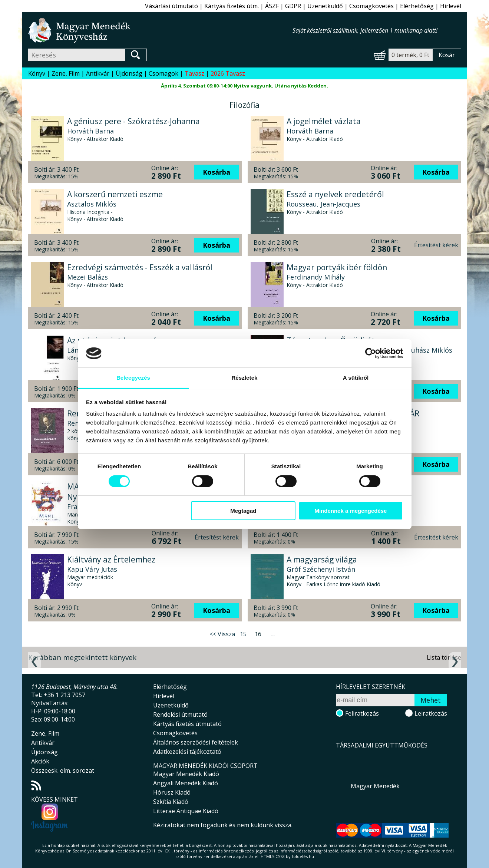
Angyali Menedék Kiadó (186, 783)
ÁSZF (272, 6)
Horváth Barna (90, 131)
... (273, 634)
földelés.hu (303, 856)
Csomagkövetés (371, 6)
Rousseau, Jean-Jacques (323, 204)
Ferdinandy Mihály (316, 277)
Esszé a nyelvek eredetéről (335, 194)
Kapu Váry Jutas (92, 569)
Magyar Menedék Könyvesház (160, 30)
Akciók (40, 761)
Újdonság (129, 73)
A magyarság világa (322, 560)
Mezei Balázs (87, 277)
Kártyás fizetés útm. (232, 6)
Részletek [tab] (244, 378)
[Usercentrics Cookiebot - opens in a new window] (371, 353)
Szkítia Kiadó (171, 802)
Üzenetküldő (325, 6)
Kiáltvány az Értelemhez (111, 560)
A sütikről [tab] (356, 378)
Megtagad (243, 511)
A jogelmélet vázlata (324, 121)
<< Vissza (222, 634)
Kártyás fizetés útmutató (187, 724)
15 (243, 634)
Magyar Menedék (375, 786)
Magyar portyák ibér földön (337, 267)
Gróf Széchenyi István (321, 569)
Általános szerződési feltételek (196, 742)
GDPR (293, 6)
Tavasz (194, 73)
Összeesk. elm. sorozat (63, 770)
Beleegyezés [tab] (133, 378)
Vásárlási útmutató (171, 6)
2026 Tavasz (228, 73)
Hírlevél (451, 6)
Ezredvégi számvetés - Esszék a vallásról (140, 267)
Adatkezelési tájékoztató (187, 752)
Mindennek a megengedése (351, 511)
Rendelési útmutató (180, 714)
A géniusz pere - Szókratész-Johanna (133, 121)
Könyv (37, 73)
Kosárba (217, 172)
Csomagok (163, 73)
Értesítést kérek (436, 245)
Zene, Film (66, 73)
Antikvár (98, 73)
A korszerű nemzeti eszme (115, 194)
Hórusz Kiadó (172, 792)
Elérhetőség (417, 6)
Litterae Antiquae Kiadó (186, 811)
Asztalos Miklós (92, 204)
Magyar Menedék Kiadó (186, 774)
